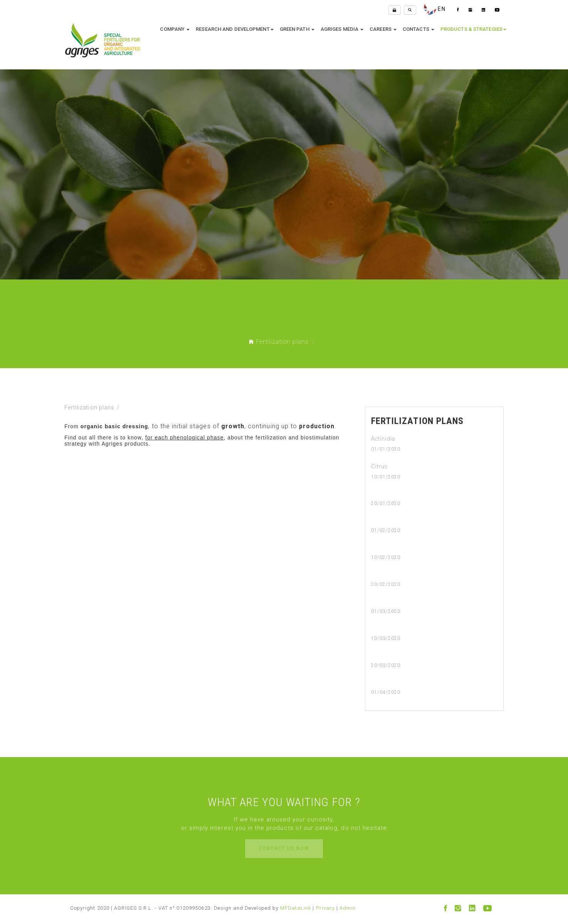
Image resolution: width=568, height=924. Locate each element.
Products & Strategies (473, 29)
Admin (348, 908)
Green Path (297, 29)
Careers (383, 29)
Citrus (379, 466)
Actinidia (383, 439)
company (175, 29)
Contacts (418, 29)
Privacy (325, 908)
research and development (234, 29)
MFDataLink (296, 908)
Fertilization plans (279, 342)
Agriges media (342, 29)
